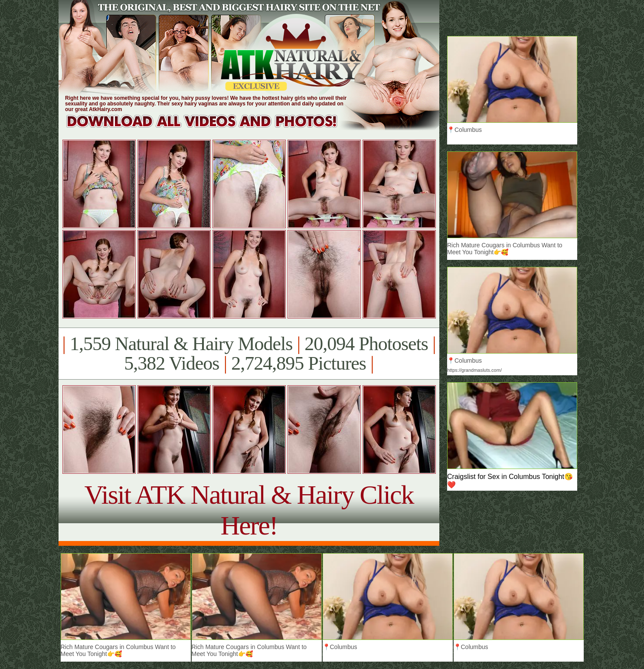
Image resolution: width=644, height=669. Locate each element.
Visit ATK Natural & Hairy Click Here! (249, 510)
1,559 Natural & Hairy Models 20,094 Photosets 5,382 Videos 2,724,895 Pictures (249, 354)
